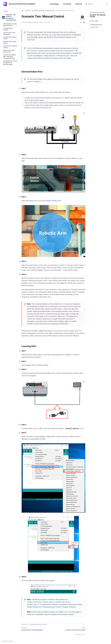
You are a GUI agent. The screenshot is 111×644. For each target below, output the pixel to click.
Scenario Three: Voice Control (75, 630)
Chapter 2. (38, 82)
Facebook (67, 4)
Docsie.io (83, 635)
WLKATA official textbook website (59, 37)
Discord (79, 4)
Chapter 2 (62, 612)
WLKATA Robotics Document (22, 4)
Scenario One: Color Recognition (32, 630)
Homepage (54, 4)
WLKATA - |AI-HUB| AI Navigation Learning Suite (40, 10)
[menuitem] (10, 25)
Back (5, 11)
